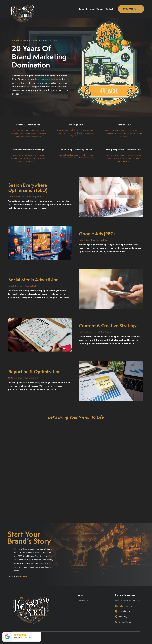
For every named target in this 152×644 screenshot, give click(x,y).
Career (100, 9)
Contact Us (83, 601)
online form (22, 577)
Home (81, 9)
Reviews (90, 9)
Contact (109, 9)
